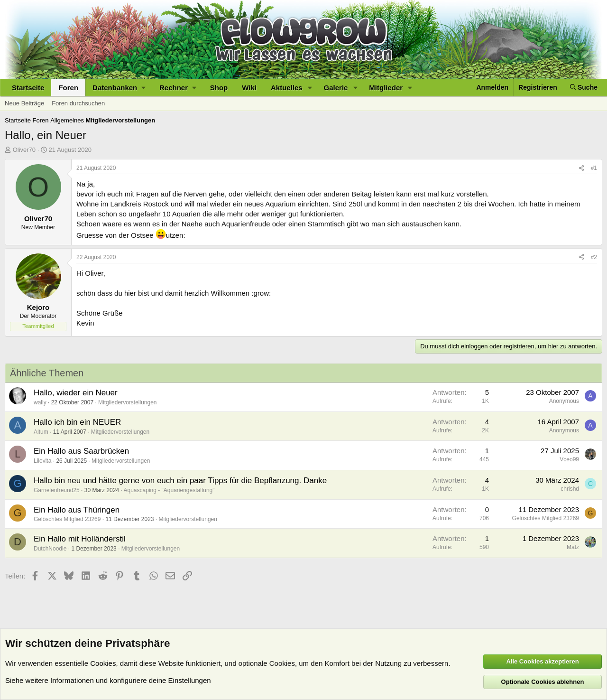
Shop (219, 88)
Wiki (249, 88)
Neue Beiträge (24, 103)
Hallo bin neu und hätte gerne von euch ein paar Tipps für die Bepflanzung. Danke (180, 481)
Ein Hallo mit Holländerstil (80, 539)
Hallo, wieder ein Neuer (76, 393)
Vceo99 (569, 459)
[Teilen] (581, 168)
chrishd (570, 489)
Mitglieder (386, 88)
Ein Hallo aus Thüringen (77, 510)
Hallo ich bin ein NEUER (77, 422)
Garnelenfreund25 (57, 490)
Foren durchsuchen (78, 103)
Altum (41, 432)
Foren (68, 88)
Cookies (103, 663)
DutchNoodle (50, 549)
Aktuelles (287, 88)
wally (40, 402)
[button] (119, 88)
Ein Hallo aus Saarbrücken (81, 451)
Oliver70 (24, 150)
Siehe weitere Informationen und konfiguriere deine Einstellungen (108, 680)
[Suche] (584, 88)
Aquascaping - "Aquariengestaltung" (169, 490)
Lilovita (42, 461)
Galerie (336, 88)
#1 (594, 168)
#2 (594, 257)
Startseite (28, 88)
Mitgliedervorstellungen (127, 402)
